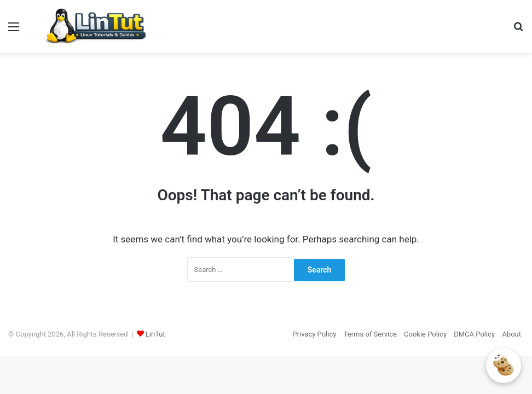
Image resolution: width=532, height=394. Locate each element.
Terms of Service (370, 334)
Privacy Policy (314, 334)
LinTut (155, 334)
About (511, 334)
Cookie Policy (425, 334)
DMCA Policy (474, 334)
